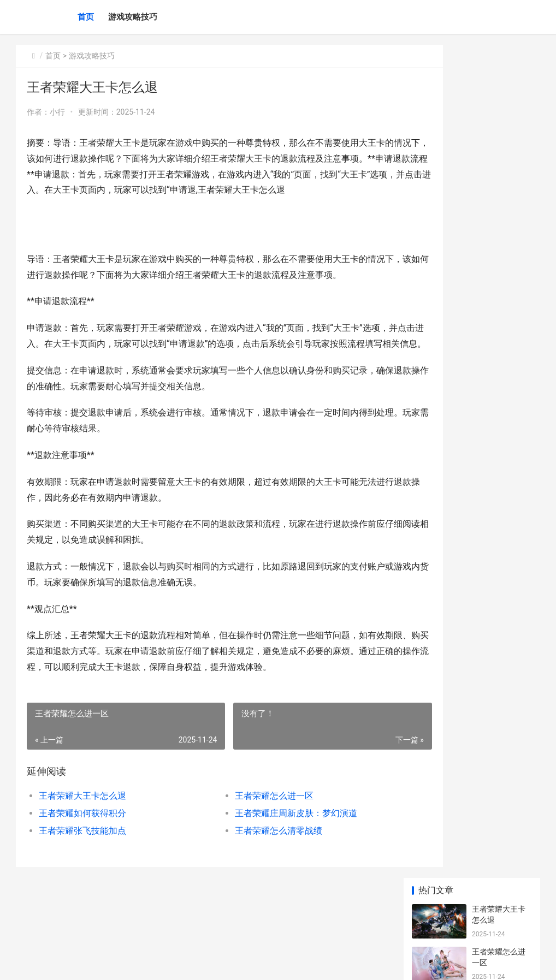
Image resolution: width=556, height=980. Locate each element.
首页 (86, 17)
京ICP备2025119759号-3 (167, 963)
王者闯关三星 (495, 746)
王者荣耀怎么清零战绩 (253, 878)
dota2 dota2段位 (500, 619)
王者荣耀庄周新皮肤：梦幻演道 (271, 861)
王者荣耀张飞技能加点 (82, 878)
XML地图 (218, 963)
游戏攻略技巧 (133, 17)
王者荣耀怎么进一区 (249, 843)
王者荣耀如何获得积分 (82, 861)
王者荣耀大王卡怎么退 (82, 843)
